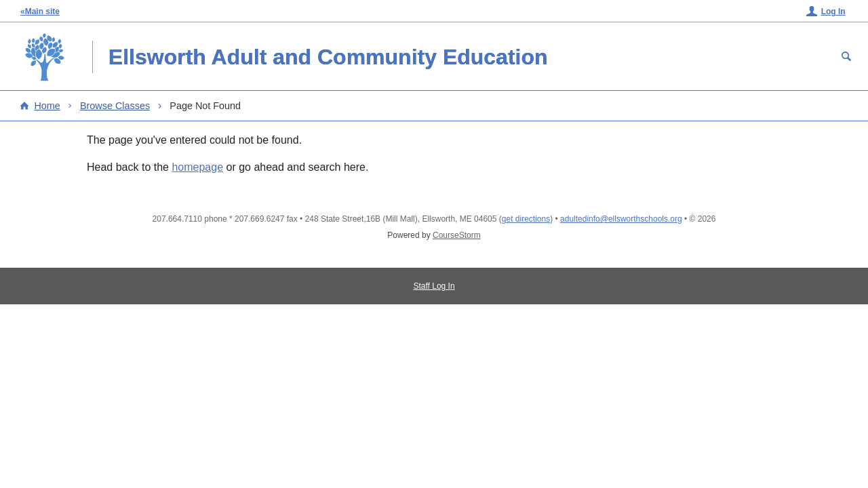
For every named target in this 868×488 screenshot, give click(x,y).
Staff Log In (434, 286)
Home (47, 106)
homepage (197, 167)
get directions (526, 219)
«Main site (40, 12)
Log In (833, 12)
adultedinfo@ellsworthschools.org (621, 219)
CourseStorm (457, 235)
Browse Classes (115, 106)
